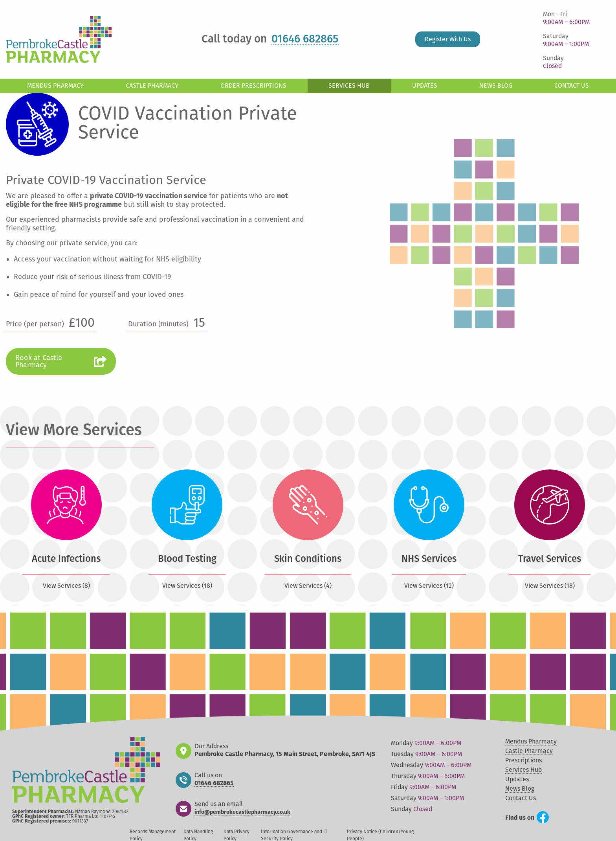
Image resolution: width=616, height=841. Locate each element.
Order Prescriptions (253, 86)
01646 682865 (305, 39)
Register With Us (448, 39)
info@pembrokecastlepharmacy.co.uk (242, 812)
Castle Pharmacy (152, 86)
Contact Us (572, 86)
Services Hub (349, 86)
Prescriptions (523, 760)
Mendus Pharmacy (55, 86)
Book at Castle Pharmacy (39, 361)
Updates (425, 86)
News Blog (496, 86)
